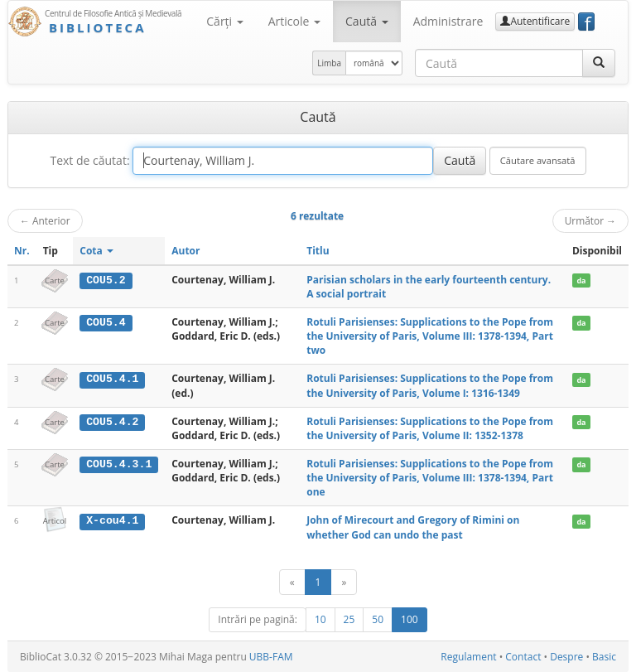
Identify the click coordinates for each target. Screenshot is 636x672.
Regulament (468, 657)
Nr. (22, 251)
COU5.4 (106, 322)
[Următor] (344, 582)
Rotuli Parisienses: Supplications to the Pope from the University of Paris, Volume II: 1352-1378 (430, 428)
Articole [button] (294, 21)
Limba (329, 63)
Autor (185, 251)
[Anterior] (292, 582)
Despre (566, 657)
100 (410, 619)
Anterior (45, 220)
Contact (523, 657)
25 (349, 619)
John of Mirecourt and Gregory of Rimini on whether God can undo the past (413, 527)
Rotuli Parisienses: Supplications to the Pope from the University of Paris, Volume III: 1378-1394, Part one (430, 478)
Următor (590, 220)
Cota (96, 251)
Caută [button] (367, 21)
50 (378, 619)
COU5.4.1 (112, 379)
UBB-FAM (271, 657)
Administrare (448, 21)
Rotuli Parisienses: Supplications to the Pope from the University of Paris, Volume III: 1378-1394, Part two (430, 336)
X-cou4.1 (112, 520)
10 (320, 619)
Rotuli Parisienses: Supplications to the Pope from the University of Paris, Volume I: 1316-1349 (430, 385)
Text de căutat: (89, 160)
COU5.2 (106, 280)
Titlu (318, 251)
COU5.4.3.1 (119, 464)
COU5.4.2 (112, 422)
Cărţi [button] (224, 21)
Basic (604, 657)
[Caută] (599, 63)
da (581, 280)
